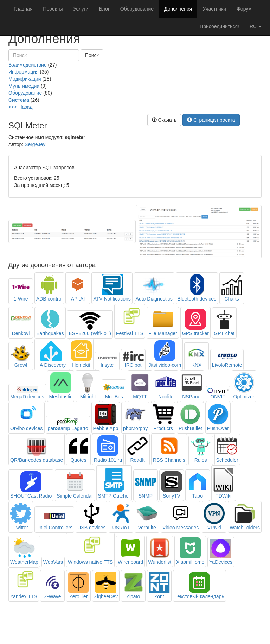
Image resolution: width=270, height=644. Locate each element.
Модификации (25, 79)
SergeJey (35, 144)
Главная (23, 9)
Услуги (81, 9)
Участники (214, 9)
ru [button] (256, 26)
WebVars (53, 562)
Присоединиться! (219, 26)
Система (19, 100)
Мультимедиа (24, 86)
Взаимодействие (28, 65)
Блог (104, 9)
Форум (244, 9)
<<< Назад (21, 107)
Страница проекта (211, 120)
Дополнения (178, 9)
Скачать (164, 120)
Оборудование (137, 9)
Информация (24, 72)
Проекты (53, 9)
